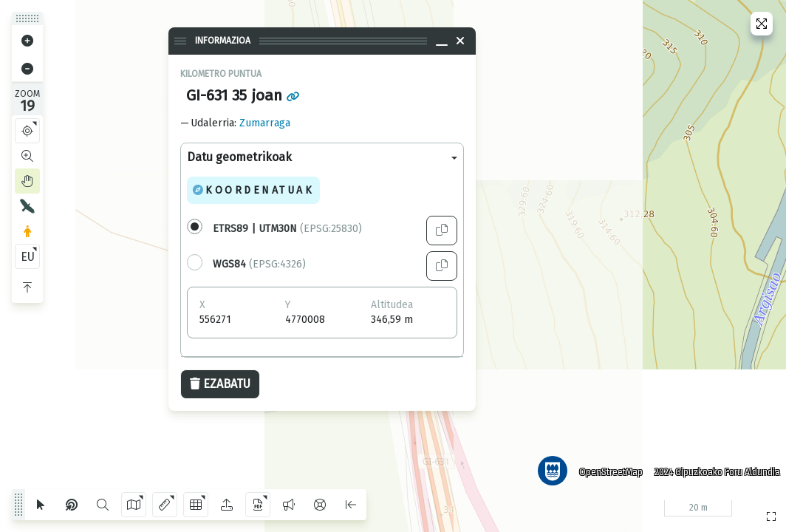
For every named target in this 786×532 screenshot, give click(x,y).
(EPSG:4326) (259, 264)
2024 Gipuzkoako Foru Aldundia (714, 469)
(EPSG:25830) (287, 229)
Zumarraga (265, 123)
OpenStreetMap (608, 469)
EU (28, 257)
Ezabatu (220, 384)
